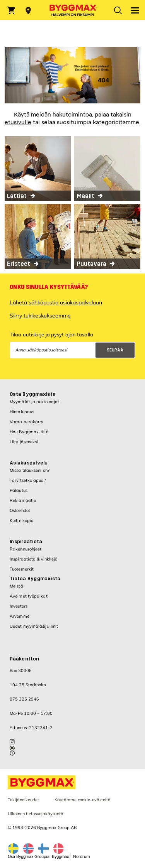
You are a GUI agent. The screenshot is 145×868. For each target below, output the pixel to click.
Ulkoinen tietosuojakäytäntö (35, 814)
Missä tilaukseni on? (30, 470)
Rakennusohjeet (26, 549)
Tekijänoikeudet (23, 800)
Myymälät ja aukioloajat (34, 402)
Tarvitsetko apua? (28, 480)
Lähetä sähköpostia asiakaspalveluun (56, 302)
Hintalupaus (22, 412)
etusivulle (18, 122)
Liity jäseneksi (24, 442)
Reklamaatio (23, 500)
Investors (19, 606)
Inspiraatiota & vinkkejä (34, 559)
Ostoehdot (20, 510)
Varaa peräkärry (27, 422)
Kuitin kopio (21, 520)
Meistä (16, 586)
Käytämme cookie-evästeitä (83, 800)
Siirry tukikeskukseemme (40, 316)
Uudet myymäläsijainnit (34, 626)
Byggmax (60, 857)
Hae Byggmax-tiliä (29, 432)
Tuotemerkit (22, 569)
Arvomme (20, 616)
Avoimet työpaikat (29, 596)
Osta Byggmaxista (33, 394)
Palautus (19, 490)
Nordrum (81, 857)
